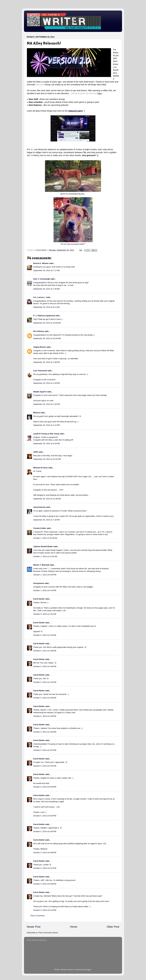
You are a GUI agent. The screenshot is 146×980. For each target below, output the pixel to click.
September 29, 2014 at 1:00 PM (47, 362)
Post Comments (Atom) (48, 933)
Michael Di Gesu (40, 468)
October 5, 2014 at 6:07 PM (45, 868)
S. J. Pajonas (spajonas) (44, 316)
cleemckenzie (39, 507)
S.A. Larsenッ (39, 297)
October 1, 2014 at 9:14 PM (45, 590)
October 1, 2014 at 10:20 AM (45, 538)
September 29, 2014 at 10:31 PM (47, 459)
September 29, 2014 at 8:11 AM (46, 307)
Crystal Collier (40, 528)
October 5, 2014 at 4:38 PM (45, 651)
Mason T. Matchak (41, 565)
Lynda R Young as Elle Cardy (46, 434)
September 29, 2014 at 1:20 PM (47, 383)
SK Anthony (39, 331)
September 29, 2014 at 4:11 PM (47, 425)
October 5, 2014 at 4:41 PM (45, 682)
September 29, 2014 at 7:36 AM (46, 289)
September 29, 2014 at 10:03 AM (47, 323)
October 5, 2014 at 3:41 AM (45, 614)
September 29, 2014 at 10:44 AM (47, 338)
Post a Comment (37, 916)
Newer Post (34, 927)
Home (74, 927)
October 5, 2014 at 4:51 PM (45, 750)
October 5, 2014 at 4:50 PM (45, 716)
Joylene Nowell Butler (43, 546)
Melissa (37, 413)
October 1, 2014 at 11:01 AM (45, 556)
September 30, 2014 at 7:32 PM (47, 520)
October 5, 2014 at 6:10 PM (45, 910)
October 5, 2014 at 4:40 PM (45, 666)
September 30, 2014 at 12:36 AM (47, 499)
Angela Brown (40, 347)
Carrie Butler (39, 599)
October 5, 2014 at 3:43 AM (45, 635)
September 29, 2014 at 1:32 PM (47, 404)
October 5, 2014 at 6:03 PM (45, 787)
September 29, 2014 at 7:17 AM (46, 270)
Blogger (88, 970)
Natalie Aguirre (40, 392)
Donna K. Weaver (41, 263)
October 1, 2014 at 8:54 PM (45, 575)
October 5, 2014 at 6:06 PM (45, 853)
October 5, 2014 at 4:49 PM (45, 698)
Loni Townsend (40, 371)
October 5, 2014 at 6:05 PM (45, 831)
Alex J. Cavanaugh (42, 279)
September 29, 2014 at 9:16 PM (47, 444)
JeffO (36, 452)
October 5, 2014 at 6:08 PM (45, 884)
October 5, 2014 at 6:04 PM (45, 816)
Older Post (113, 927)
